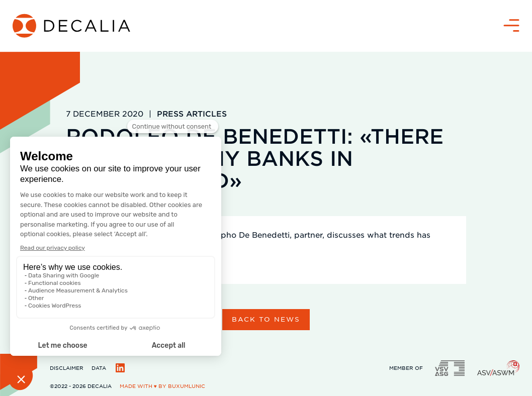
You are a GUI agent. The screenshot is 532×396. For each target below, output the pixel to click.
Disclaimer (67, 368)
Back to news (266, 319)
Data (99, 368)
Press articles (192, 113)
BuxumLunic (187, 386)
